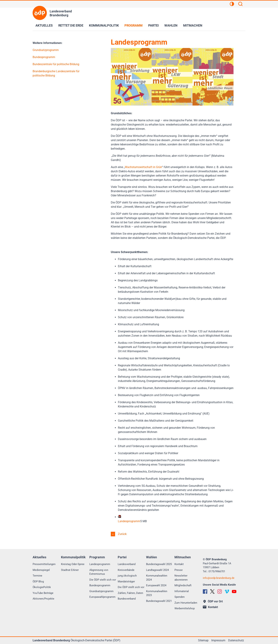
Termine (37, 576)
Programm (134, 25)
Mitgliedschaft (183, 585)
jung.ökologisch (127, 576)
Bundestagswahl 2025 (159, 564)
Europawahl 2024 (156, 585)
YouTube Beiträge (43, 593)
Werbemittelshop (185, 608)
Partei (153, 25)
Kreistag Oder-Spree (73, 564)
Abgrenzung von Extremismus (99, 572)
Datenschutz (236, 640)
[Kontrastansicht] (232, 4)
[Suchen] (240, 4)
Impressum (218, 640)
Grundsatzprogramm (46, 50)
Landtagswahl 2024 (157, 570)
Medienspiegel (41, 570)
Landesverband (127, 564)
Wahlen (171, 25)
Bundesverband (127, 599)
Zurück (122, 534)
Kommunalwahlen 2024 (157, 578)
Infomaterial (182, 591)
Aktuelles (44, 25)
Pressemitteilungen (44, 564)
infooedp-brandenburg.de (219, 578)
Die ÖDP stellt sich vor (103, 580)
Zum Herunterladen (186, 603)
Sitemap (203, 640)
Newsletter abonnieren (181, 578)
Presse (179, 570)
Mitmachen (193, 25)
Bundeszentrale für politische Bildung (56, 64)
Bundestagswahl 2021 (159, 601)
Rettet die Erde (71, 25)
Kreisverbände (126, 570)
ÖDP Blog (38, 581)
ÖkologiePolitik (42, 587)
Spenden (180, 597)
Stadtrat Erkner (70, 570)
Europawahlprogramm (102, 597)
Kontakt (179, 564)
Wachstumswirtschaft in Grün (143, 167)
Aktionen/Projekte (43, 599)
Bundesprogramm (44, 57)
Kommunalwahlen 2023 (157, 593)
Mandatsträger (126, 581)
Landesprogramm (100, 564)
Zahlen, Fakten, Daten (130, 593)
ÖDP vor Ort (213, 601)
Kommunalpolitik (104, 25)
